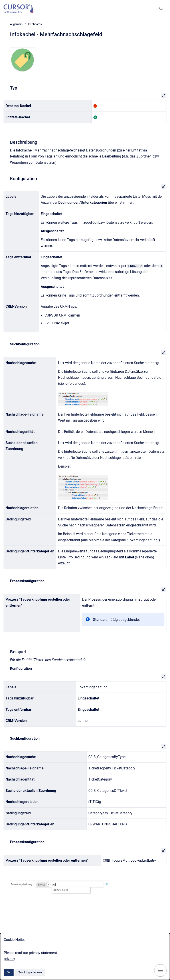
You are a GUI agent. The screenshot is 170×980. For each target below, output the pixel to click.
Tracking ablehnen (30, 972)
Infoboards (35, 24)
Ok (9, 972)
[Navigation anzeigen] (160, 970)
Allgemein (16, 24)
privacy (9, 959)
